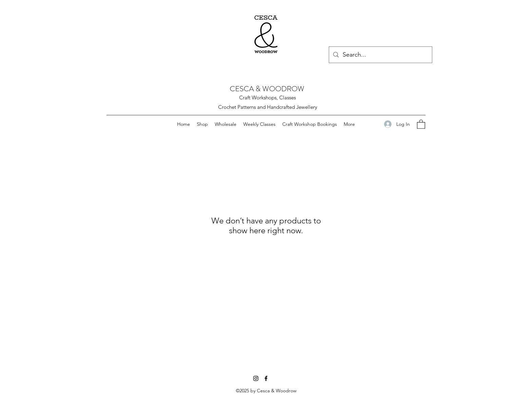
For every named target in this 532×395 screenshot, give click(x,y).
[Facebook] (266, 378)
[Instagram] (256, 378)
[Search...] (380, 55)
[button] (421, 124)
